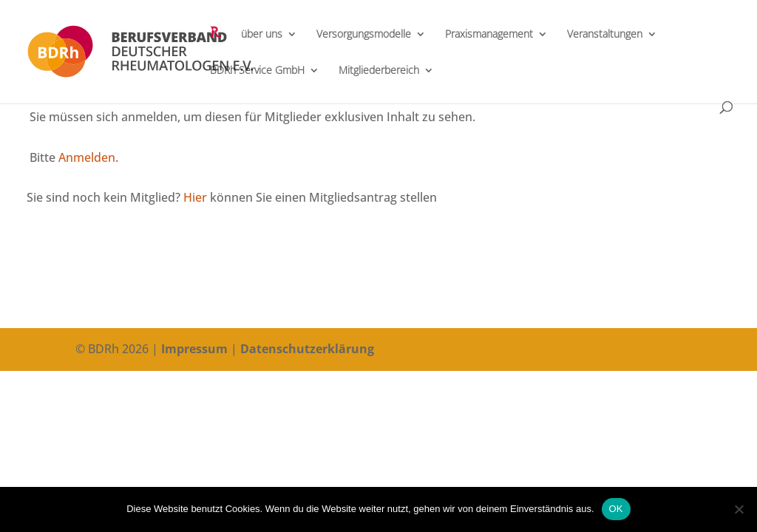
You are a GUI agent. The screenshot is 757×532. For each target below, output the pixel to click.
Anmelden (87, 157)
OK (616, 509)
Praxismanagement (489, 35)
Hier (195, 197)
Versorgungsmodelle (364, 35)
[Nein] (739, 509)
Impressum (194, 349)
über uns (262, 35)
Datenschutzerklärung (307, 349)
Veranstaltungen (605, 35)
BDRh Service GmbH (257, 71)
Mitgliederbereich (379, 71)
